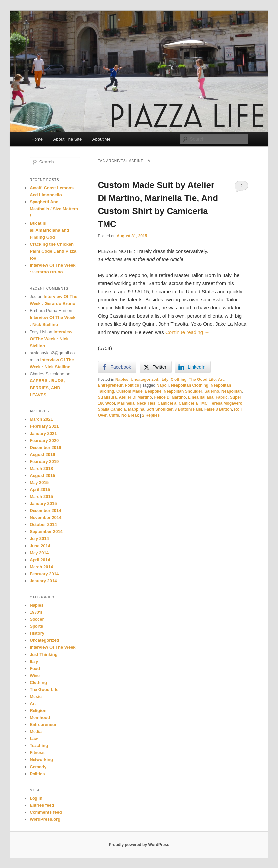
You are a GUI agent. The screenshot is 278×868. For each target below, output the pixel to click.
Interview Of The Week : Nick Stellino (51, 339)
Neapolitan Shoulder (183, 391)
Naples (122, 380)
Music (36, 696)
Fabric (222, 397)
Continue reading (187, 332)
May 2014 (39, 553)
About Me (102, 139)
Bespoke (153, 391)
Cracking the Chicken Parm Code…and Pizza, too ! (53, 251)
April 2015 (40, 490)
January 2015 (43, 504)
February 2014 (44, 574)
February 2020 (44, 440)
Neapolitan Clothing (190, 385)
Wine (35, 675)
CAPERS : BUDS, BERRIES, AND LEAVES (47, 388)
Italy (164, 380)
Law (34, 739)
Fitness (37, 753)
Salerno (212, 391)
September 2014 (46, 532)
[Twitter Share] (156, 367)
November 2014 (45, 518)
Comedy (38, 767)
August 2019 (42, 454)
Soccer (37, 619)
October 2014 (43, 525)
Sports (36, 626)
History (37, 633)
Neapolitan (231, 391)
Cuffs (114, 415)
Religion (38, 711)
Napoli (163, 385)
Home (37, 139)
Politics (132, 385)
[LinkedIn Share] (193, 367)
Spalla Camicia (112, 409)
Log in (36, 798)
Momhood (40, 718)
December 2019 (45, 447)
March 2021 (41, 419)
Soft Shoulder (159, 409)
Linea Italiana (201, 397)
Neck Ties (146, 403)
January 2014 (43, 581)
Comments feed (46, 812)
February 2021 (44, 426)
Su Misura (107, 397)
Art (221, 380)
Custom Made (130, 391)
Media (36, 732)
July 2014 (39, 539)
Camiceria (167, 403)
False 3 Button (218, 409)
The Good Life (202, 380)
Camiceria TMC (193, 403)
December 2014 (45, 511)
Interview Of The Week (52, 647)
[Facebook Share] (117, 367)
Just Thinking (44, 654)
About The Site (68, 139)
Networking (41, 759)
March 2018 (41, 468)
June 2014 (40, 546)
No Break (130, 415)
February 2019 (44, 461)
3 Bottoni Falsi (189, 409)
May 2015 (39, 482)
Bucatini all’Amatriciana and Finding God (49, 230)
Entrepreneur (110, 385)
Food (35, 668)
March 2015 (41, 497)
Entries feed (42, 805)
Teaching (39, 746)
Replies (151, 415)
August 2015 (42, 475)
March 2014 (41, 567)
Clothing (179, 380)
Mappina (136, 409)
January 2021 (43, 434)
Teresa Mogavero (226, 403)
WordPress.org (45, 819)
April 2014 (40, 560)
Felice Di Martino (170, 397)
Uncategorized (144, 380)
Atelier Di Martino (136, 397)
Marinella (126, 403)
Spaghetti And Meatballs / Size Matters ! (54, 209)
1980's (36, 612)
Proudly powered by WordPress (139, 845)
